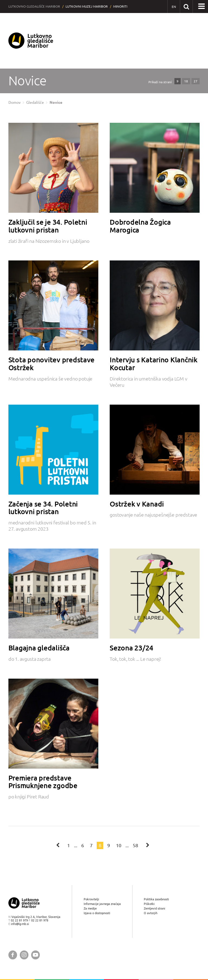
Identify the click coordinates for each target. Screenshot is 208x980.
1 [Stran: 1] (69, 845)
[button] (201, 7)
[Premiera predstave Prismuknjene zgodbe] (53, 724)
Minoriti (120, 6)
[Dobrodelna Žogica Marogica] (155, 168)
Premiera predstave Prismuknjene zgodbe (43, 782)
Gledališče (35, 102)
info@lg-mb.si (20, 924)
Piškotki (149, 904)
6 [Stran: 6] (83, 845)
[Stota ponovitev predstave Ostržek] (53, 305)
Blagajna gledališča (39, 648)
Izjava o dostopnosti (97, 913)
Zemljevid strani (155, 908)
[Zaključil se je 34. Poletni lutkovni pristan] (53, 168)
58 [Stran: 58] (135, 845)
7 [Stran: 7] (91, 845)
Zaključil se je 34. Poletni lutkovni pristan (48, 226)
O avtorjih (151, 913)
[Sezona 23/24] (155, 594)
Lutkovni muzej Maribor (87, 6)
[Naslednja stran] (148, 845)
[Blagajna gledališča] (53, 594)
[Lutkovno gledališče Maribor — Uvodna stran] (31, 41)
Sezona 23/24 (131, 648)
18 (186, 81)
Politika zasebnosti (156, 899)
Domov (14, 102)
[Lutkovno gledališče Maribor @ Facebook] (13, 955)
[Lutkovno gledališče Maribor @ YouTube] (35, 955)
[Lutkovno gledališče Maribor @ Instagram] (24, 955)
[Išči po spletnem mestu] (186, 6)
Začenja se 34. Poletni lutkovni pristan (43, 508)
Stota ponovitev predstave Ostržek (52, 364)
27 (196, 81)
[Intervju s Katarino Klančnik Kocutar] (155, 305)
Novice (56, 102)
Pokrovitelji (91, 899)
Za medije (90, 908)
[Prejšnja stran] (58, 845)
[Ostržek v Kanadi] (155, 450)
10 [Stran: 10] (119, 845)
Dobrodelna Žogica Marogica (140, 226)
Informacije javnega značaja (102, 904)
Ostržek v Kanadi (137, 504)
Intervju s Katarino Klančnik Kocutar (154, 364)
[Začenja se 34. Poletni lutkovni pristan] (53, 450)
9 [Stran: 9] (109, 845)
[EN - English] (174, 7)
